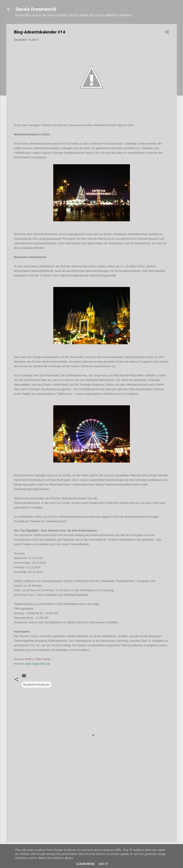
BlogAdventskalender (37, 685)
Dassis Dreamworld (36, 9)
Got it (103, 864)
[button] (167, 33)
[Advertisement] (92, 807)
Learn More (86, 864)
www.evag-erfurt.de (38, 664)
